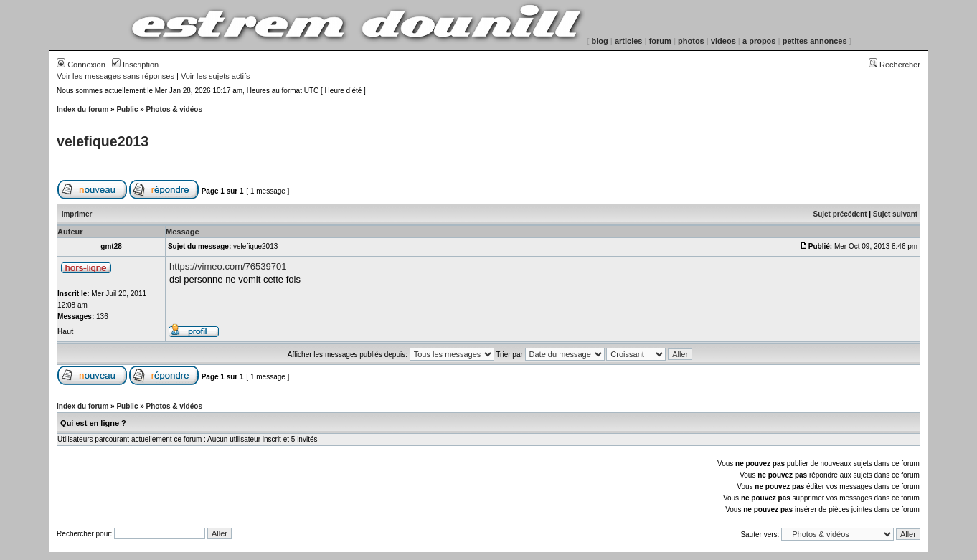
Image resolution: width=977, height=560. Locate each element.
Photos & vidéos (174, 109)
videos (723, 41)
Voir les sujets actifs (216, 76)
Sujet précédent (840, 214)
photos (691, 41)
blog (600, 41)
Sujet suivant (895, 214)
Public (127, 109)
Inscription (135, 65)
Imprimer (77, 214)
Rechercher (895, 65)
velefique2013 (103, 141)
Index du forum (82, 109)
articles (629, 41)
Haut (65, 332)
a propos (759, 41)
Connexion (81, 65)
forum (660, 41)
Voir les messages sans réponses (115, 76)
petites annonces (815, 41)
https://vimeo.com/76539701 (228, 266)
